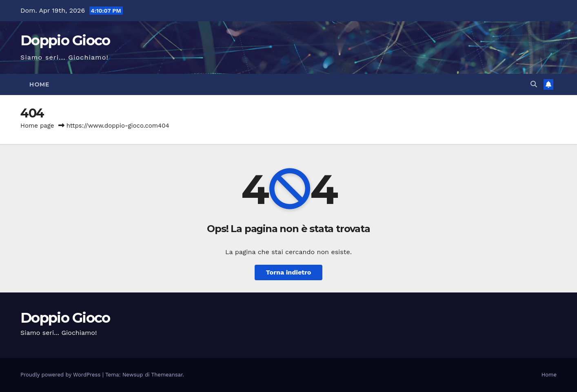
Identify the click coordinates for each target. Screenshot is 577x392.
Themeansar (167, 375)
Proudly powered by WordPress (61, 375)
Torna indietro (289, 272)
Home (39, 84)
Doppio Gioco (65, 40)
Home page (37, 126)
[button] (534, 84)
